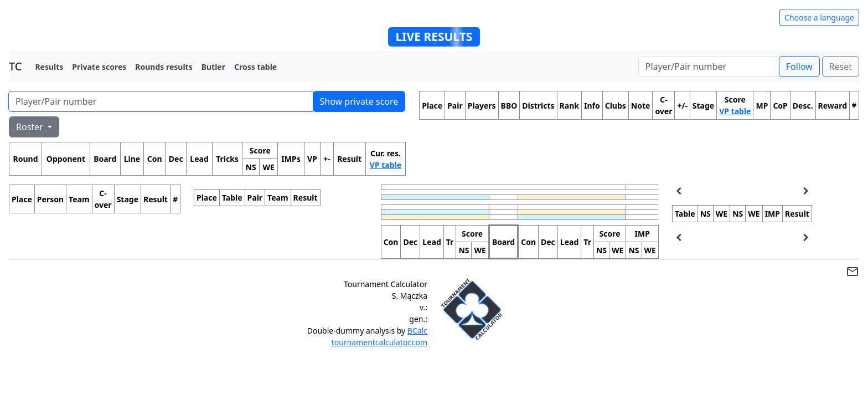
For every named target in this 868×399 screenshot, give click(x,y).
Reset (841, 66)
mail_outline (852, 272)
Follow (799, 66)
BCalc (417, 331)
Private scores (99, 67)
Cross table (255, 67)
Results (49, 67)
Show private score (359, 101)
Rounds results (164, 67)
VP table (386, 165)
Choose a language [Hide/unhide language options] (819, 17)
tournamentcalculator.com (379, 342)
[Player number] (709, 66)
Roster (31, 127)
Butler (213, 67)
